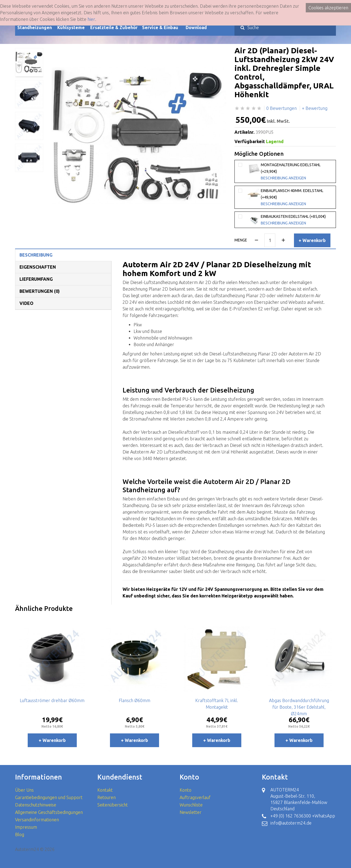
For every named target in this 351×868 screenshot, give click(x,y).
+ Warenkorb (312, 240)
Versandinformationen (37, 820)
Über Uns (24, 790)
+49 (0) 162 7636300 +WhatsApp (303, 816)
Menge (241, 240)
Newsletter (191, 812)
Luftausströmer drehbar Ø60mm (52, 700)
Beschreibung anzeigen (283, 178)
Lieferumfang (36, 279)
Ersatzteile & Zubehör (114, 27)
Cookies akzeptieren (328, 8)
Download (196, 27)
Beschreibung (36, 255)
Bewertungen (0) (40, 291)
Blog (20, 834)
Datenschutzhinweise (36, 805)
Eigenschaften (38, 267)
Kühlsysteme (71, 27)
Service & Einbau (160, 27)
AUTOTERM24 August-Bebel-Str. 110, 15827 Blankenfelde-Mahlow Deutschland (299, 799)
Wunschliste (191, 805)
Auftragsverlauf (195, 797)
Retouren (107, 797)
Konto (186, 790)
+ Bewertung (315, 108)
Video (26, 303)
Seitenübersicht (113, 805)
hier (91, 19)
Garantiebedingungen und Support (49, 797)
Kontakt (105, 790)
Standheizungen (35, 27)
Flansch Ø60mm (135, 700)
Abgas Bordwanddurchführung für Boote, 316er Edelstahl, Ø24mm (299, 707)
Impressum (26, 827)
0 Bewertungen (281, 108)
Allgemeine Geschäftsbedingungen (49, 812)
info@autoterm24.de (291, 823)
